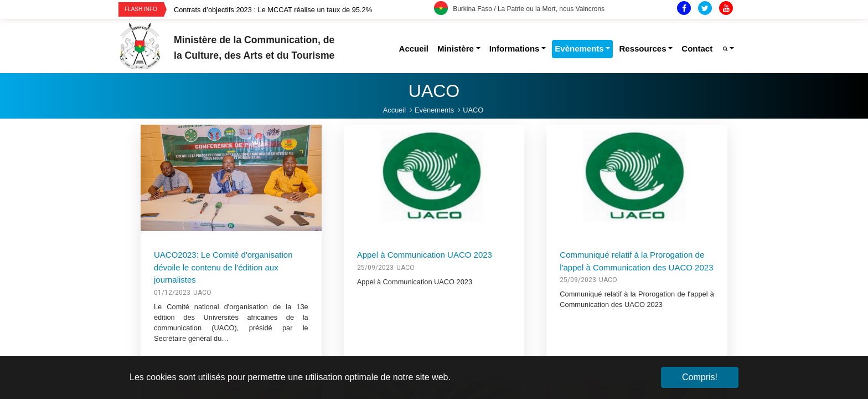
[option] (304, 10)
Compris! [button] (700, 377)
